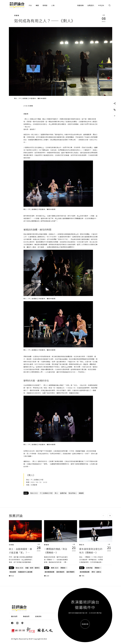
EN (103, 5)
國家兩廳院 (70, 572)
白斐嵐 (11, 545)
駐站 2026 (19, 568)
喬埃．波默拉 (96, 572)
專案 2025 (55, 568)
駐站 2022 (34, 493)
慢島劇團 (13, 572)
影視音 (45, 5)
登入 (93, 5)
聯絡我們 (26, 616)
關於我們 (14, 616)
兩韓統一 (64, 568)
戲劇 (26, 493)
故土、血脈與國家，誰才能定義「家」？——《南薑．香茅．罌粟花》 (22, 552)
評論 (30, 5)
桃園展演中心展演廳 (25, 572)
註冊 (89, 5)
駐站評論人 (73, 493)
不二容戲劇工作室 (46, 493)
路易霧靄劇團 (50, 572)
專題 (37, 5)
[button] (104, 516)
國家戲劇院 (60, 572)
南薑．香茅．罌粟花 (32, 568)
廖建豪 (47, 545)
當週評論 (63, 493)
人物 (53, 5)
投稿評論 (89, 568)
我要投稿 (80, 5)
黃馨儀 (17, 15)
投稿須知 (38, 616)
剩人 (56, 493)
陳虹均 (82, 545)
